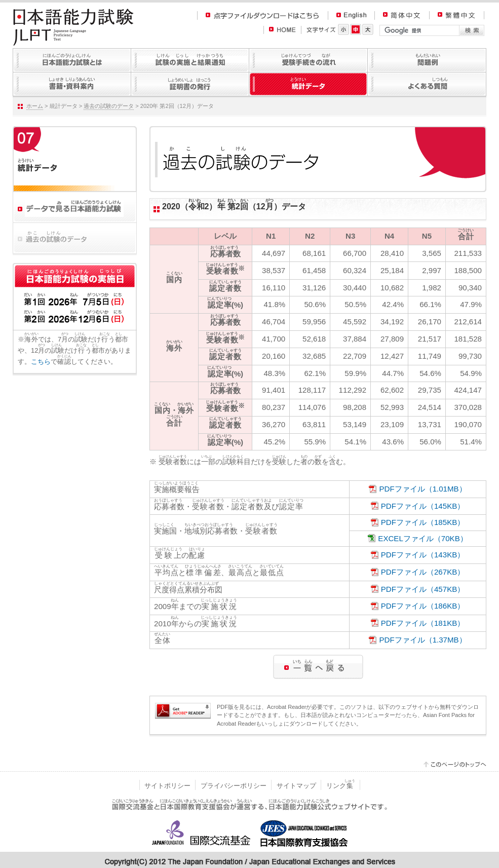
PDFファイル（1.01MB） (423, 489)
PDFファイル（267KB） (423, 572)
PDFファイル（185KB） (423, 522)
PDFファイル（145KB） (423, 506)
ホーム (35, 106)
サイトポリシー (167, 786)
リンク (341, 786)
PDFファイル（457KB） (423, 589)
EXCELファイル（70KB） (423, 538)
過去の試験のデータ (109, 106)
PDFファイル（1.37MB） (423, 640)
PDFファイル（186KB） (423, 606)
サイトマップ (296, 786)
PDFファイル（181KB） (423, 623)
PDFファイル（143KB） (423, 555)
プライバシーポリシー (234, 786)
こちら (41, 362)
